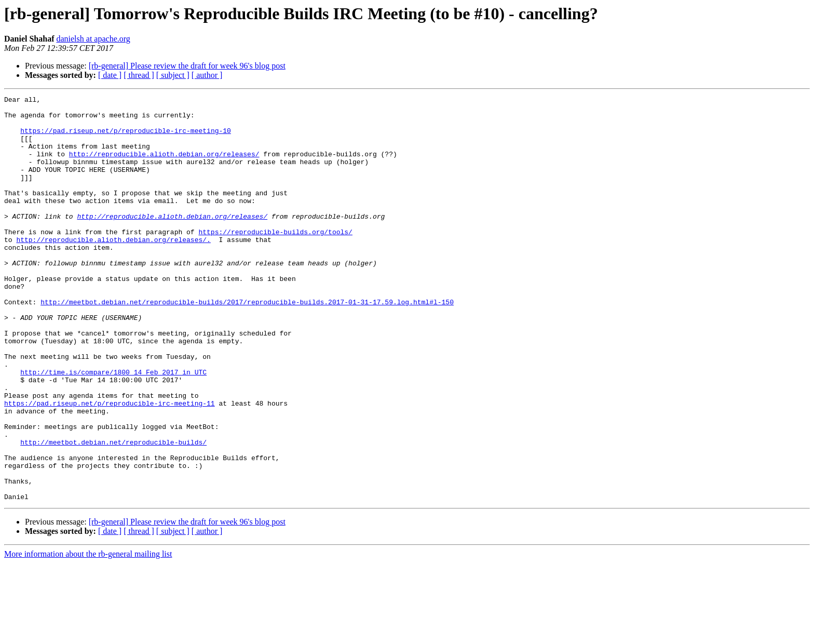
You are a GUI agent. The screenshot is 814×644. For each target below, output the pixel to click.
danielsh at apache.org (93, 39)
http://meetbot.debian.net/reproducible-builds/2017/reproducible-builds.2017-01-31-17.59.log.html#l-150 (247, 344)
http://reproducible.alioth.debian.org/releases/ (164, 166)
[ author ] (207, 75)
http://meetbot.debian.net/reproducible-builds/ (113, 512)
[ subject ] (173, 75)
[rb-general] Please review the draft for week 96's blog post (187, 66)
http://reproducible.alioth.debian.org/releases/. (113, 269)
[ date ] (110, 75)
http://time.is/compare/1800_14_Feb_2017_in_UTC (113, 428)
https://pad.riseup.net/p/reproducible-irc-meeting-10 (126, 138)
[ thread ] (139, 75)
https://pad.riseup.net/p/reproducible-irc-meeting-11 (110, 465)
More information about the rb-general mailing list (88, 635)
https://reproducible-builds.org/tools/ (275, 260)
